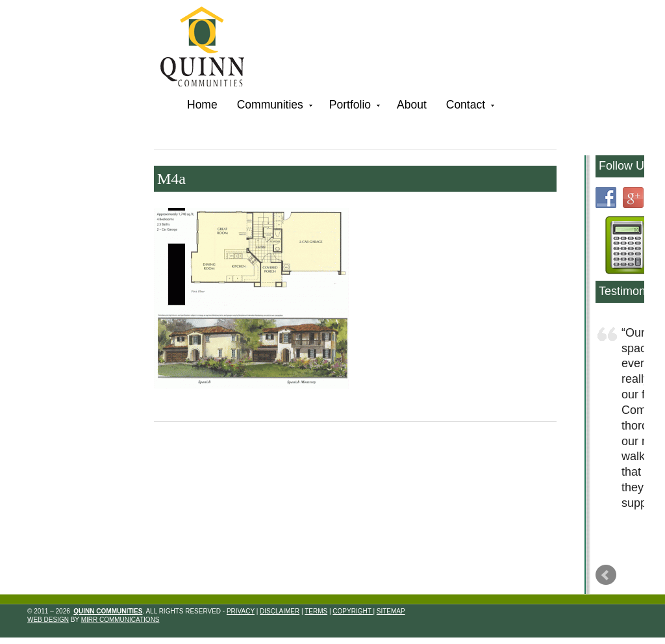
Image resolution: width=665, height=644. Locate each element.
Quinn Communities (211, 48)
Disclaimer (280, 611)
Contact (469, 107)
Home (202, 105)
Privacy (241, 611)
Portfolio (353, 107)
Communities (273, 107)
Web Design (48, 620)
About (412, 105)
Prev (606, 575)
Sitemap (391, 611)
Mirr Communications (120, 620)
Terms (316, 611)
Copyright (353, 611)
